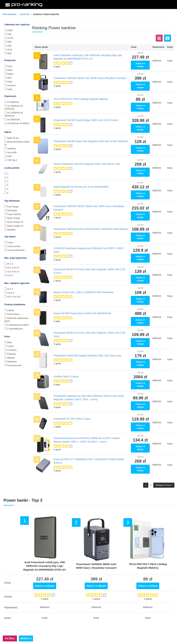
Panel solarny (13, 314)
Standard (11, 230)
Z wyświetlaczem (15, 329)
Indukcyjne (12, 211)
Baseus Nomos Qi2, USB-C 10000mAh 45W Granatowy (84, 292)
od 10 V (11, 293)
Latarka (11, 310)
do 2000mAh (13, 102)
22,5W (10, 38)
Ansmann (11, 86)
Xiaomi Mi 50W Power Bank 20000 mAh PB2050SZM (82, 313)
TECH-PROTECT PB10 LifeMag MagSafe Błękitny (81, 99)
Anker (10, 82)
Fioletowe (11, 354)
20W (9, 34)
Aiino (9, 78)
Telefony (25, 14)
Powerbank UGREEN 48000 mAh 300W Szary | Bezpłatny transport (90, 78)
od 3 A (10, 275)
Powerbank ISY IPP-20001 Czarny (72, 419)
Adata (10, 70)
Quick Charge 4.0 (15, 226)
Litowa (10, 243)
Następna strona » (164, 485)
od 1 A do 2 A (13, 268)
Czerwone (12, 350)
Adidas (10, 74)
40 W (10, 50)
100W (10, 30)
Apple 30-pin (13, 138)
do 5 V (10, 289)
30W (9, 46)
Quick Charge (13, 218)
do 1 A (10, 264)
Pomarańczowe (14, 365)
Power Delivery (14, 214)
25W (9, 42)
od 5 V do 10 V (14, 297)
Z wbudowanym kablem (18, 325)
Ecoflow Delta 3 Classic (66, 377)
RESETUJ (26, 638)
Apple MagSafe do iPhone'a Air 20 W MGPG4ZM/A (81, 187)
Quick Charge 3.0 (15, 222)
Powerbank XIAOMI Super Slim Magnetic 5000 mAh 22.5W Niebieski (91, 141)
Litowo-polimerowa (16, 250)
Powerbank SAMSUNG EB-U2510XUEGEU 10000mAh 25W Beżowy (91, 229)
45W (9, 53)
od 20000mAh (14, 120)
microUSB (12, 153)
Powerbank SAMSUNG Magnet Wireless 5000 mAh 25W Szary (88, 356)
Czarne (10, 346)
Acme (10, 66)
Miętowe (11, 358)
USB (9, 156)
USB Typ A (12, 160)
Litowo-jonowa (14, 246)
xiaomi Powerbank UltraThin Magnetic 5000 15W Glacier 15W (87, 164)
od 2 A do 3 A (13, 272)
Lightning (11, 149)
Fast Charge (13, 207)
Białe (9, 342)
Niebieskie (12, 362)
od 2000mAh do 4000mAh (19, 123)
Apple (10, 89)
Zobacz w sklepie (140, 65)
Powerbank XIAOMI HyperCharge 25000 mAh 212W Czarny (86, 120)
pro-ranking (9, 14)
